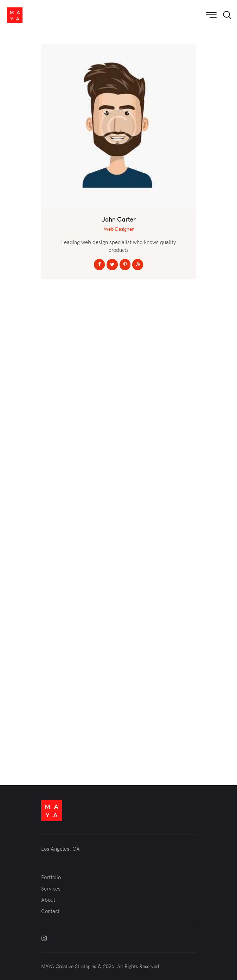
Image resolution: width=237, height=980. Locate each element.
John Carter (119, 219)
